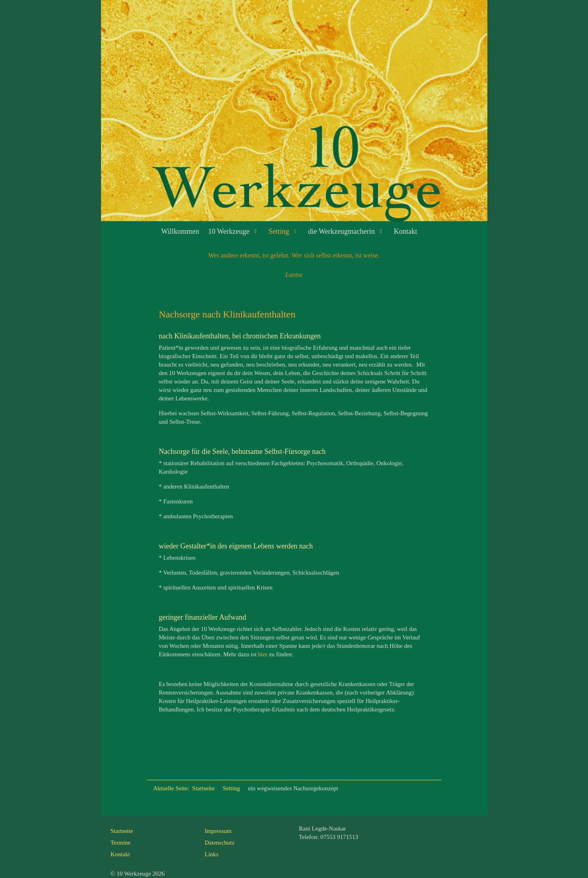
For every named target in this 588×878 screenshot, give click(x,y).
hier (263, 654)
